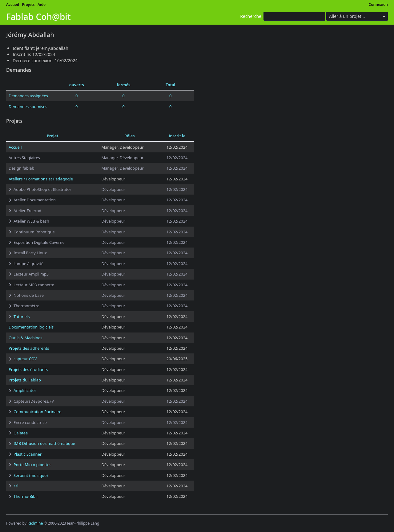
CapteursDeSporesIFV (34, 401)
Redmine (35, 523)
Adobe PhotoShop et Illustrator (42, 189)
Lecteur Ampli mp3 (31, 274)
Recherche (251, 16)
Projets (28, 4)
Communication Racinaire (37, 412)
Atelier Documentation (35, 200)
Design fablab (21, 168)
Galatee (21, 433)
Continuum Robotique (34, 232)
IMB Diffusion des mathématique (44, 443)
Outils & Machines (25, 338)
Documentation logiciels (31, 327)
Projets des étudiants (28, 369)
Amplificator (25, 390)
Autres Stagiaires (24, 158)
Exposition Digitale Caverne (39, 242)
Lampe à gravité (28, 264)
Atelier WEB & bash (31, 221)
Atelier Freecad (27, 211)
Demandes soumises (28, 107)
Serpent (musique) (31, 475)
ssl (16, 486)
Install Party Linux (30, 253)
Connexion (378, 4)
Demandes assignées (28, 96)
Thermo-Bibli (26, 496)
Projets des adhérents (29, 348)
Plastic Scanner (28, 454)
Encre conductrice (30, 422)
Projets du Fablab (25, 380)
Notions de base (29, 295)
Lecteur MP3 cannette (34, 285)
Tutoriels (22, 316)
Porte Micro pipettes (32, 465)
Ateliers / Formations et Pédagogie (41, 179)
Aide (42, 4)
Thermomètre (26, 306)
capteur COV (25, 359)
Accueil (13, 4)
